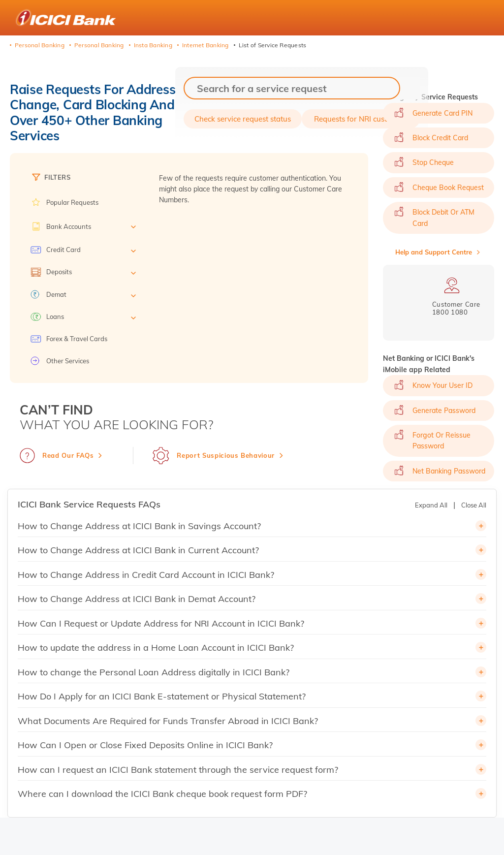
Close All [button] (474, 505)
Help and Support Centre (434, 252)
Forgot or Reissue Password (441, 441)
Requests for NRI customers (361, 119)
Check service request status (243, 119)
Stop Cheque (433, 162)
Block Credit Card (440, 138)
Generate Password (444, 411)
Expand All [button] (431, 505)
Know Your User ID (442, 385)
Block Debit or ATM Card (443, 218)
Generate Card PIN (442, 113)
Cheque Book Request (448, 188)
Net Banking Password (449, 471)
